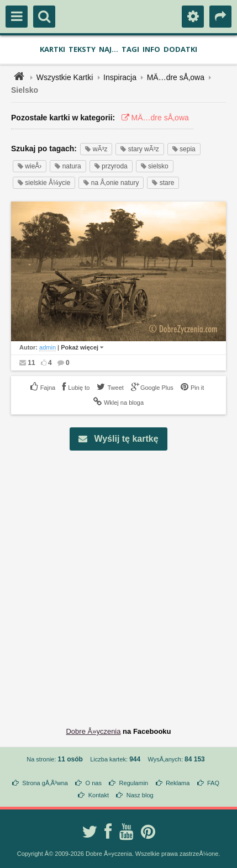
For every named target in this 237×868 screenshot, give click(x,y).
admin (48, 347)
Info (151, 49)
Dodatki (180, 49)
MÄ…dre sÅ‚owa (176, 77)
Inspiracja (120, 77)
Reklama (178, 783)
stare (163, 183)
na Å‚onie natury (111, 183)
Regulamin (134, 783)
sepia (184, 149)
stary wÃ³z (139, 149)
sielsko (155, 166)
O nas (94, 783)
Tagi (130, 49)
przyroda (111, 166)
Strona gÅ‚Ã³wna (45, 783)
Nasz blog (140, 795)
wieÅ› (30, 166)
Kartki (52, 49)
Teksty (82, 49)
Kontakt (99, 795)
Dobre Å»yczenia (93, 731)
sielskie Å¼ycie (44, 183)
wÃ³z (96, 149)
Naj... (109, 49)
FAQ (213, 783)
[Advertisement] (118, 580)
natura (68, 166)
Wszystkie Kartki (65, 77)
